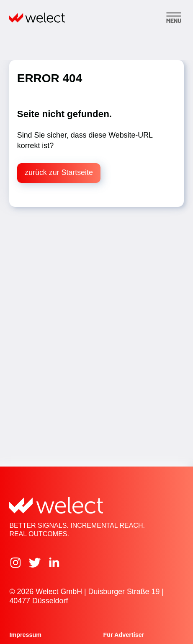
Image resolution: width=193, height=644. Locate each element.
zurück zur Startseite (59, 172)
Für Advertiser (124, 635)
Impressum (25, 635)
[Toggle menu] (174, 18)
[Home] (37, 18)
